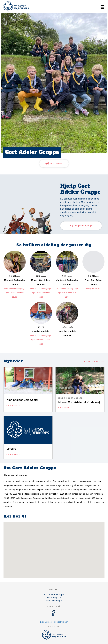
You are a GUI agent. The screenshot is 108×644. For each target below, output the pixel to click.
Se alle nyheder (94, 362)
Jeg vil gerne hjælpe (81, 226)
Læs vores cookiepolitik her (54, 622)
